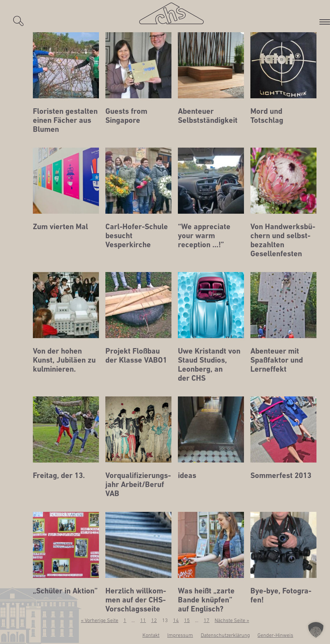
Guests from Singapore (126, 116)
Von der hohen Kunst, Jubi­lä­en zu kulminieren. (64, 360)
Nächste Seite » (232, 620)
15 (187, 620)
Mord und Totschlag (267, 116)
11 (143, 620)
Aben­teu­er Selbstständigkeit (208, 116)
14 (176, 620)
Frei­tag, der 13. (59, 475)
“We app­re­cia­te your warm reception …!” (204, 236)
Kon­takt (151, 635)
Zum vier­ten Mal (60, 227)
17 (207, 620)
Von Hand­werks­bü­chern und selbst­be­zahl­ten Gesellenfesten (283, 240)
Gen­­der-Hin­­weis (275, 635)
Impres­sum (180, 635)
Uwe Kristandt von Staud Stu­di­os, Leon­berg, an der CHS (209, 365)
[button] (316, 630)
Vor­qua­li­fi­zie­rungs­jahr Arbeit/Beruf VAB (138, 484)
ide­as (187, 475)
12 (154, 620)
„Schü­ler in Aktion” (65, 591)
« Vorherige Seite (100, 620)
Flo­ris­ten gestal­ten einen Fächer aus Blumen (65, 120)
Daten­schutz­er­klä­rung (225, 635)
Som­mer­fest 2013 (281, 475)
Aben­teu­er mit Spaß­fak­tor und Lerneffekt (277, 360)
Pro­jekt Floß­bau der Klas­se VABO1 (136, 356)
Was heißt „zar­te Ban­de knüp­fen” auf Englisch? (206, 600)
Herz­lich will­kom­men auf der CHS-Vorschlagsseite (136, 600)
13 (165, 620)
